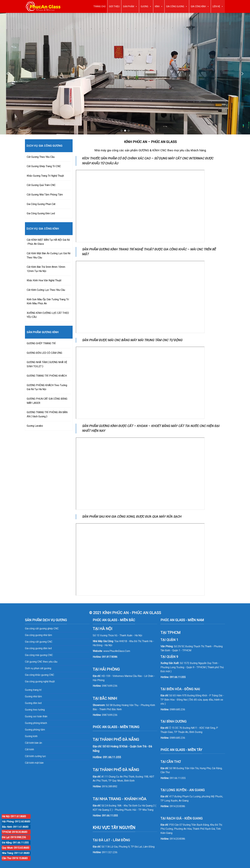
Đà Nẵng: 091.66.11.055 (15, 843)
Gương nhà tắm (33, 696)
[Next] (242, 74)
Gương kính (31, 736)
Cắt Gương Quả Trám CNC (41, 185)
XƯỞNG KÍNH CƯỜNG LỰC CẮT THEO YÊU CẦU (48, 315)
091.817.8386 (110, 657)
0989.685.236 (177, 709)
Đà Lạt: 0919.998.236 (14, 837)
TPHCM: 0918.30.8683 (15, 832)
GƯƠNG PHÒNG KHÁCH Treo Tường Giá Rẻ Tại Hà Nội (47, 387)
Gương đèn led (33, 703)
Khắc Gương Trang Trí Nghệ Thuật (45, 176)
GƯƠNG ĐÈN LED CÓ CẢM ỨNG (44, 353)
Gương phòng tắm (35, 730)
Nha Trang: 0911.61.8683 (16, 853)
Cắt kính (29, 749)
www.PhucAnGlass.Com (117, 651)
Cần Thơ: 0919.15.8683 (15, 858)
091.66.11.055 (110, 816)
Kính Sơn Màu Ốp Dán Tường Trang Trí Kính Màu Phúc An (48, 301)
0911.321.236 (110, 852)
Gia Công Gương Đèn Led (41, 213)
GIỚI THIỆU (114, 6)
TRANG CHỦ (99, 6)
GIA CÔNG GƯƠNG (177, 6)
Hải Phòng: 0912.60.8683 (16, 822)
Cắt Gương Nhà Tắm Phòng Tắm (45, 195)
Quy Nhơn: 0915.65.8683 (16, 848)
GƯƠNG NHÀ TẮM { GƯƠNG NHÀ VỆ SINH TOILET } (47, 364)
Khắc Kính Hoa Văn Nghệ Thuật (44, 280)
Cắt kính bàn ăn (33, 743)
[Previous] (8, 74)
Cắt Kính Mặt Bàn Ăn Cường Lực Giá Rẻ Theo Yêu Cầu (49, 255)
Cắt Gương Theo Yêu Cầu (41, 157)
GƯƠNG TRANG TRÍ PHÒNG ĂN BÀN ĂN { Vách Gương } (47, 414)
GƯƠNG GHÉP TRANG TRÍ (41, 343)
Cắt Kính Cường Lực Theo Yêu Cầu (46, 290)
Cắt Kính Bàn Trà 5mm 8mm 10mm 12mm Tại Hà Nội (46, 269)
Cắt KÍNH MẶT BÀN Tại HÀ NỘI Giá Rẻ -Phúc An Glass (48, 242)
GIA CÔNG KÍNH (200, 6)
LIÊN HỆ (218, 6)
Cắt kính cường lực (35, 756)
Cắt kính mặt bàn (34, 763)
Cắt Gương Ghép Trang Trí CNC (44, 166)
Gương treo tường (35, 710)
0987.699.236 (110, 686)
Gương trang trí (33, 690)
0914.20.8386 (177, 806)
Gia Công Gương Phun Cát (41, 204)
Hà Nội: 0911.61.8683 (14, 816)
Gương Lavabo (35, 426)
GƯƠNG (146, 6)
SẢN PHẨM (130, 6)
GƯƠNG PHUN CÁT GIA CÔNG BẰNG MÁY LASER (47, 401)
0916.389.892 (110, 786)
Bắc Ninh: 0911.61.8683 (15, 827)
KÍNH (159, 6)
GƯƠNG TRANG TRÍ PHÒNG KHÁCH (47, 376)
